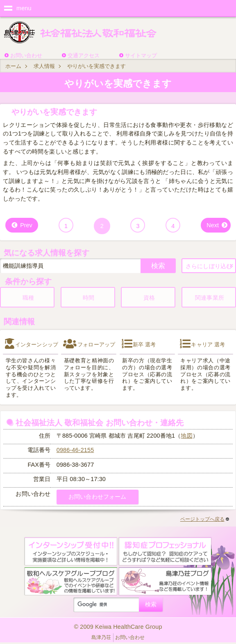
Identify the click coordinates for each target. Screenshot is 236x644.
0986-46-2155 (75, 450)
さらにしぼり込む (209, 266)
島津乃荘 (101, 637)
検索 (158, 266)
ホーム (13, 66)
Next (213, 225)
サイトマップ (141, 55)
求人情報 (44, 66)
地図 (186, 436)
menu (24, 8)
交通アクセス (84, 55)
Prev (26, 225)
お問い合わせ (26, 55)
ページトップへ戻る (205, 519)
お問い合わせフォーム (97, 497)
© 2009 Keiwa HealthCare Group (118, 627)
